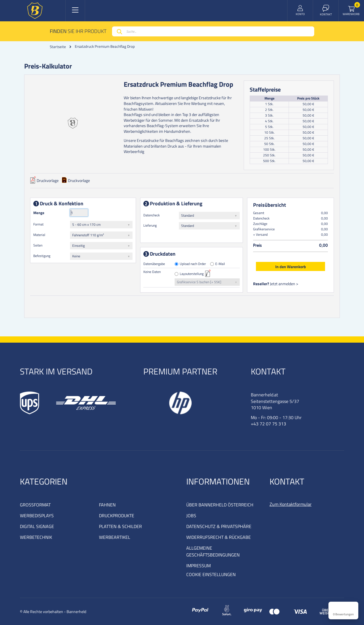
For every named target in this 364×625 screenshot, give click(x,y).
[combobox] (213, 31)
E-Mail (220, 264)
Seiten (38, 245)
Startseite (58, 47)
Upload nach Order (193, 264)
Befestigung (42, 256)
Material (39, 235)
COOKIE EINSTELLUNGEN (211, 574)
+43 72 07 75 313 (268, 424)
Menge (39, 213)
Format (38, 224)
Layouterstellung (192, 274)
